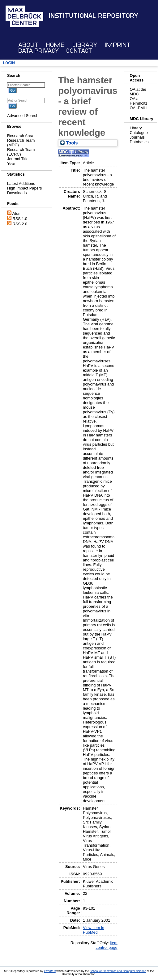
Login (9, 63)
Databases (139, 142)
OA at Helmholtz (139, 101)
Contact (79, 51)
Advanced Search (23, 116)
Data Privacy (38, 51)
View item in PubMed (94, 930)
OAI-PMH (138, 108)
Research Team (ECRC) (21, 152)
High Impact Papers (24, 188)
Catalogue (139, 133)
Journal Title (18, 159)
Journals (137, 137)
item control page (106, 945)
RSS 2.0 (20, 224)
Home (55, 45)
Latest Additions (21, 183)
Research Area (20, 136)
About (28, 45)
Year (11, 163)
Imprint (117, 45)
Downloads (17, 193)
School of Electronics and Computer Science (118, 971)
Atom (17, 213)
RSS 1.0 (20, 219)
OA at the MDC (138, 92)
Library (85, 45)
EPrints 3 (50, 971)
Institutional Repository (93, 16)
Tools (69, 143)
